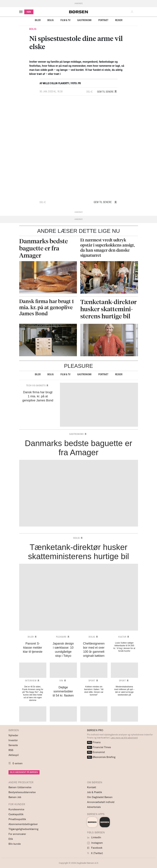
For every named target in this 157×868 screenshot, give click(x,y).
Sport (92, 681)
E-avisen (18, 763)
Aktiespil (14, 755)
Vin (61, 681)
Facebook (95, 848)
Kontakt (92, 787)
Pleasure (61, 637)
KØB (29, 12)
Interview (31, 681)
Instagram (95, 843)
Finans (94, 742)
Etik (11, 839)
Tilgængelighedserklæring (23, 829)
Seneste (13, 745)
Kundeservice (16, 809)
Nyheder (13, 735)
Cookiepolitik (16, 814)
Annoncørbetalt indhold (101, 802)
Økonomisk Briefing (101, 757)
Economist (96, 752)
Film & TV (65, 20)
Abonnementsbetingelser (23, 824)
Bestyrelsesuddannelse (22, 792)
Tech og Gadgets (36, 385)
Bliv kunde (15, 844)
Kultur (122, 637)
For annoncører (17, 834)
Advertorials (94, 807)
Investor (13, 740)
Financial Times (99, 747)
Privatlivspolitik (17, 819)
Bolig (50, 20)
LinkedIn (94, 837)
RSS (11, 750)
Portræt (103, 20)
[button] (133, 12)
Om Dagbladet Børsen (100, 797)
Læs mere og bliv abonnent (124, 738)
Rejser (119, 20)
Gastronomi (84, 20)
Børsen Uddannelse (20, 787)
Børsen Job (15, 797)
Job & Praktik (95, 792)
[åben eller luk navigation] (22, 12)
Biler (38, 20)
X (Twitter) (95, 853)
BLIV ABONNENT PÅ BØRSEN (24, 772)
